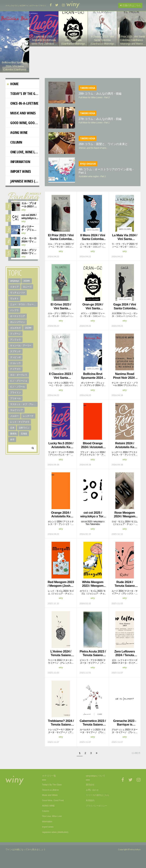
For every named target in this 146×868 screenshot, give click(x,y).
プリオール (15, 403)
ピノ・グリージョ (19, 385)
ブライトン (15, 397)
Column (14, 147)
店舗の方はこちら (130, 5)
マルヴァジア (16, 415)
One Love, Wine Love (23, 157)
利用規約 (90, 805)
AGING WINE (17, 137)
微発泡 (13, 438)
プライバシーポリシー (96, 810)
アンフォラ (15, 344)
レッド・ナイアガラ (20, 426)
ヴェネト (14, 303)
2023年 (28, 332)
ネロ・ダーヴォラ (19, 379)
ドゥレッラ (15, 368)
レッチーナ (28, 421)
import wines (19, 176)
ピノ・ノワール (18, 391)
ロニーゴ (27, 291)
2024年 (27, 285)
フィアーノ (15, 338)
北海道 (24, 438)
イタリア (14, 291)
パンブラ (14, 315)
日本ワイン (24, 432)
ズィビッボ (15, 362)
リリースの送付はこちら (97, 800)
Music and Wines (21, 118)
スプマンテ (15, 356)
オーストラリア (18, 321)
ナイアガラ (15, 374)
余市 (12, 444)
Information (19, 166)
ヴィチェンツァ (18, 297)
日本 (12, 432)
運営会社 (90, 789)
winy (61, 256)
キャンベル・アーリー (21, 350)
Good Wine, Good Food (23, 127)
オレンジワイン (18, 327)
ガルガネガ (15, 332)
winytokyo (15, 285)
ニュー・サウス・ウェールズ (24, 309)
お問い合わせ (92, 795)
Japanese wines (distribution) (23, 186)
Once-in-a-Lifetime (23, 108)
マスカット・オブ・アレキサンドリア (24, 409)
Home (13, 88)
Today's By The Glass (23, 98)
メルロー (14, 421)
